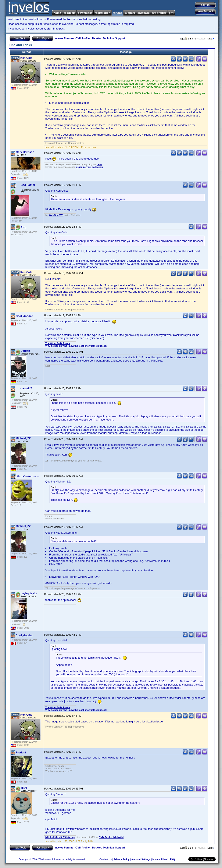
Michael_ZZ (23, 438)
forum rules (75, 19)
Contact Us (105, 859)
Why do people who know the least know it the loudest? (76, 346)
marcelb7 (26, 388)
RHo (23, 227)
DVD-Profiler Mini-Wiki (111, 837)
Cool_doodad (24, 316)
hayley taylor (29, 593)
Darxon (25, 351)
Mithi (24, 788)
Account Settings (141, 859)
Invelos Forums (64, 38)
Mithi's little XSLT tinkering (60, 837)
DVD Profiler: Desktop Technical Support (100, 38)
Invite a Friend (160, 859)
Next (211, 39)
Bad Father (28, 185)
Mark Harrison (25, 152)
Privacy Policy (121, 859)
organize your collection (89, 167)
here (99, 164)
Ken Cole (26, 58)
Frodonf (21, 752)
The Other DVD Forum (58, 343)
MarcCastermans (28, 476)
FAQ (173, 859)
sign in (51, 29)
